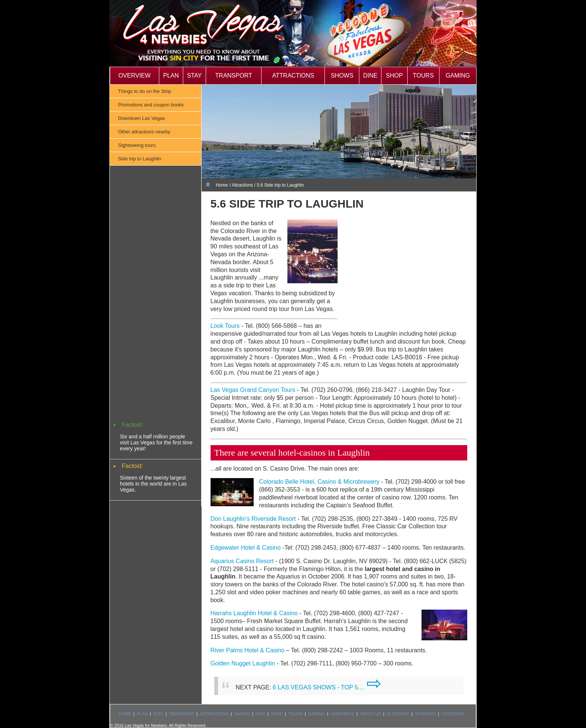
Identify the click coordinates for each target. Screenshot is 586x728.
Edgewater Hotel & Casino (246, 548)
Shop (394, 75)
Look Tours (225, 326)
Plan (171, 75)
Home (222, 185)
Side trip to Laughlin (140, 159)
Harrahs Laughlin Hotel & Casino (254, 613)
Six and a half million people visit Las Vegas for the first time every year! (156, 442)
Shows (342, 75)
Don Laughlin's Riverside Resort (253, 519)
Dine (370, 75)
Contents (453, 714)
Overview (135, 75)
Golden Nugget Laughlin (243, 663)
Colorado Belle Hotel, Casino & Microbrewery (319, 482)
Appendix (425, 714)
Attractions (293, 75)
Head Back (342, 714)
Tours (423, 75)
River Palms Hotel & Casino (247, 650)
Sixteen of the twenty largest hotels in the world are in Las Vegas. (153, 484)
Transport (233, 75)
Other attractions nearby (144, 132)
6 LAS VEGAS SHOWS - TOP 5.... (327, 687)
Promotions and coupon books (151, 105)
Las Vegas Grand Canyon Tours (253, 390)
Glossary (398, 714)
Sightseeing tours (137, 145)
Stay (194, 75)
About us (371, 714)
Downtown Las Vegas (141, 118)
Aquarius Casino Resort (242, 561)
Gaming (458, 75)
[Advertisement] (155, 300)
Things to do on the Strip (145, 91)
